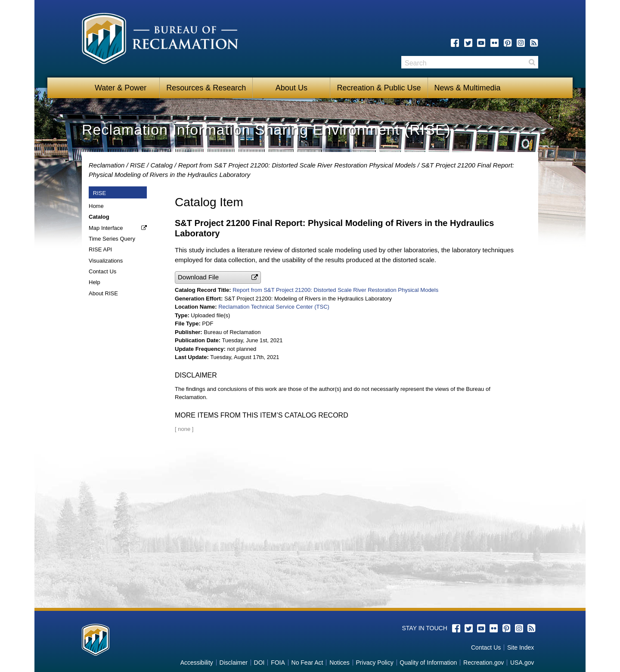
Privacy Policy (375, 663)
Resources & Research (206, 88)
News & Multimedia (468, 88)
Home (96, 206)
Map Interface (106, 228)
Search (532, 62)
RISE (138, 165)
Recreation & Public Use (379, 88)
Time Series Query (112, 239)
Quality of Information (428, 663)
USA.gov (522, 663)
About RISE (103, 293)
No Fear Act (307, 663)
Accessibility (197, 663)
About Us (291, 88)
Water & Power (121, 88)
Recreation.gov (484, 663)
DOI (259, 663)
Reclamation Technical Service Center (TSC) (274, 307)
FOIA (278, 663)
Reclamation (107, 165)
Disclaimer (234, 663)
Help (95, 282)
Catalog (161, 165)
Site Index (521, 647)
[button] (218, 277)
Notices (339, 663)
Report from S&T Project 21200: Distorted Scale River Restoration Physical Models (297, 165)
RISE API (100, 249)
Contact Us (102, 271)
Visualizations (106, 261)
